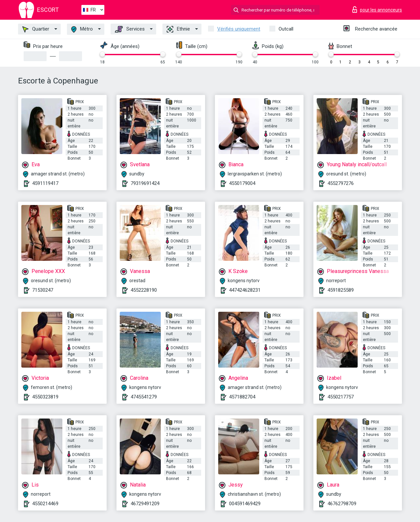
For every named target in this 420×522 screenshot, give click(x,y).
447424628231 (245, 290)
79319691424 (145, 183)
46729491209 (145, 504)
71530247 (43, 290)
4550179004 (242, 183)
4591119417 (45, 183)
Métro (82, 29)
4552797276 (341, 183)
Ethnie (178, 29)
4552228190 (144, 290)
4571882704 (242, 397)
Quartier (36, 29)
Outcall (286, 29)
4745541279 (144, 397)
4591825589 (341, 290)
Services (130, 29)
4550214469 (45, 504)
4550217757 (341, 397)
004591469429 (245, 504)
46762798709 (342, 504)
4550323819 (45, 397)
